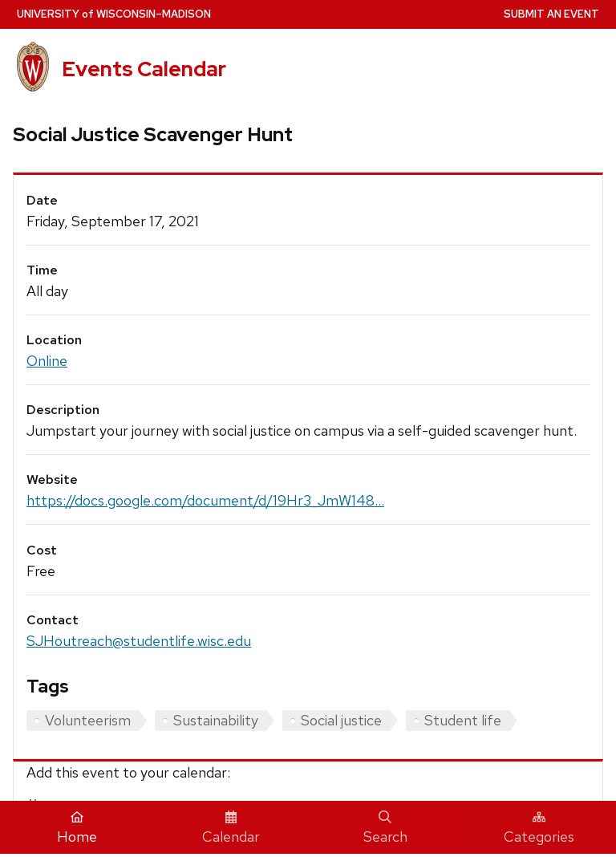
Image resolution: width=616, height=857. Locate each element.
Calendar (231, 828)
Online (47, 361)
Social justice (341, 720)
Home (77, 828)
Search (385, 828)
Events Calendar (144, 69)
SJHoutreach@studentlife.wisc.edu (139, 641)
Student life (463, 720)
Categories (539, 828)
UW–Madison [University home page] (114, 14)
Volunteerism (88, 720)
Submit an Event (551, 14)
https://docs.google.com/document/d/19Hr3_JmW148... (205, 500)
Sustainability (216, 720)
